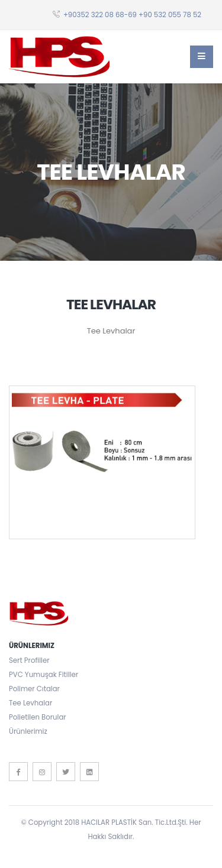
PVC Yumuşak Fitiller (44, 675)
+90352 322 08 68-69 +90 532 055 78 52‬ (132, 15)
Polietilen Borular (38, 717)
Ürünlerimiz (28, 731)
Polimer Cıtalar (34, 689)
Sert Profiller (29, 660)
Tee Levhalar (30, 703)
